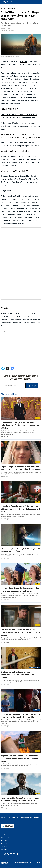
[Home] (6, 2)
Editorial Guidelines (6, 838)
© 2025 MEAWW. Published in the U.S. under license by (15, 818)
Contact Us (4, 850)
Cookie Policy (4, 844)
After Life (23, 61)
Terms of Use (4, 847)
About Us (3, 835)
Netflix (11, 76)
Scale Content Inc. (34, 818)
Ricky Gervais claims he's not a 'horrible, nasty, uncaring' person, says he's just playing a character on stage (21, 126)
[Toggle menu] (39, 2)
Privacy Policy (5, 841)
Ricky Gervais (30, 85)
